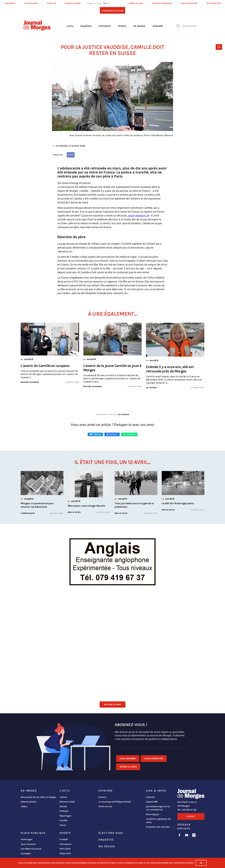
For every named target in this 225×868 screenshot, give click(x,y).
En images (139, 26)
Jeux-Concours (28, 844)
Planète (63, 806)
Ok (201, 863)
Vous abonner (128, 759)
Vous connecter (154, 759)
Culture (63, 797)
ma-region (107, 846)
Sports (122, 26)
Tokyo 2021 (65, 853)
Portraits (105, 26)
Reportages (65, 816)
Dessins (102, 797)
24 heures (62, 146)
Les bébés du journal (31, 849)
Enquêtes (86, 26)
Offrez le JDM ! (128, 767)
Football (64, 839)
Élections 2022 (111, 833)
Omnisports (66, 844)
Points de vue (105, 806)
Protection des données (158, 827)
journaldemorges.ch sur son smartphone (158, 808)
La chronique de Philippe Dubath (115, 802)
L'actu (70, 26)
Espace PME (152, 802)
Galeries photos (29, 802)
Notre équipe (152, 814)
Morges (71, 155)
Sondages (26, 853)
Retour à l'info (113, 705)
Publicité (150, 797)
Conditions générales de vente (158, 821)
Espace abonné (73, 3)
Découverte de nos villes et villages (38, 797)
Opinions (158, 26)
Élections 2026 (67, 802)
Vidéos (24, 806)
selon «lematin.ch (138, 215)
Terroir (63, 825)
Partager (131, 434)
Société (63, 820)
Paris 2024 (65, 849)
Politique (64, 811)
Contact (191, 816)
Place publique (33, 833)
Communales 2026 (113, 11)
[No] (221, 863)
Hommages (27, 839)
